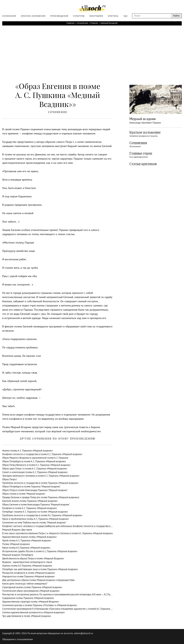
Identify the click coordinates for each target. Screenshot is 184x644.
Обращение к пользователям (18, 640)
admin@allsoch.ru (84, 634)
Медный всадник (109, 23)
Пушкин (94, 23)
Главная (70, 23)
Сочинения (82, 23)
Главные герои (141, 153)
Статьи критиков (143, 164)
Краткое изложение (145, 132)
